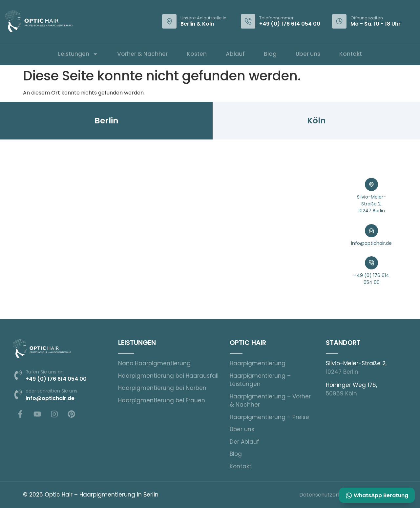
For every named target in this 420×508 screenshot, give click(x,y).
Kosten (197, 54)
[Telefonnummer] (248, 21)
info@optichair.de (371, 243)
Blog (270, 54)
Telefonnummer (276, 18)
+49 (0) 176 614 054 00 (290, 24)
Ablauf (235, 54)
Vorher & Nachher (142, 54)
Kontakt (351, 54)
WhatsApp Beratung (380, 495)
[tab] (106, 121)
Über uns (308, 54)
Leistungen (78, 54)
